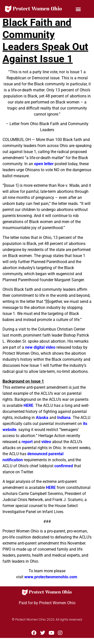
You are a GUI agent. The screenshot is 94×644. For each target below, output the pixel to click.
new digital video (40, 347)
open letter (44, 164)
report (27, 442)
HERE (28, 405)
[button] (78, 9)
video (46, 442)
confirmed (64, 466)
